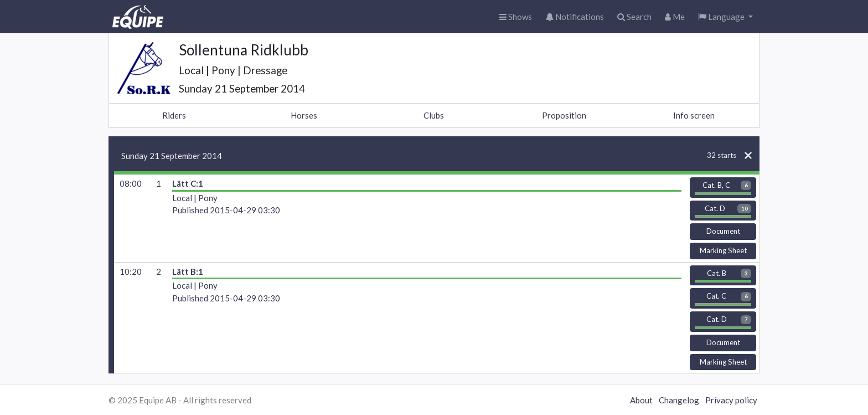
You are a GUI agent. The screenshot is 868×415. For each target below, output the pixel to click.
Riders (174, 115)
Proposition (564, 115)
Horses (304, 115)
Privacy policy (731, 400)
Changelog (679, 400)
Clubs (434, 115)
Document (723, 231)
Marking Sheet (723, 250)
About (641, 400)
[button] (725, 17)
